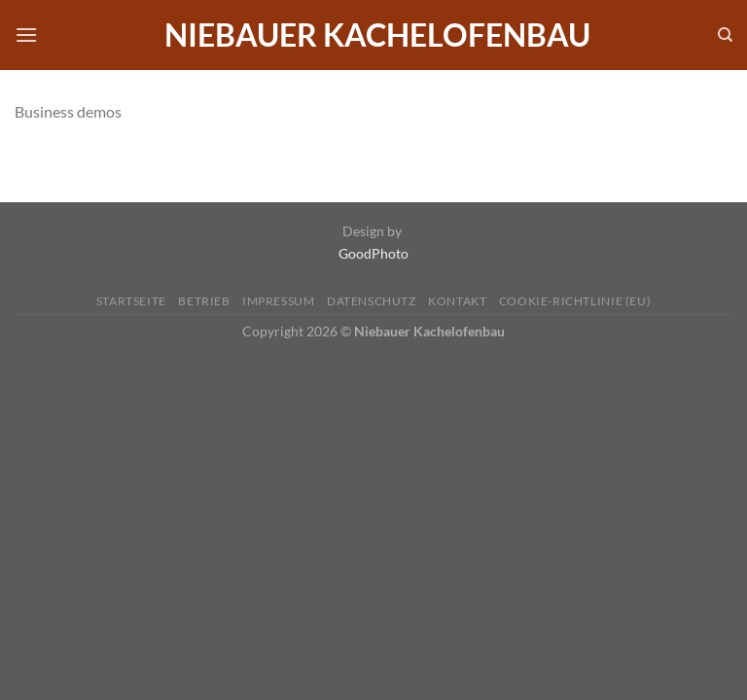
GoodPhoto (373, 253)
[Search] (725, 35)
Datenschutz (372, 301)
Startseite (131, 301)
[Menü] (26, 35)
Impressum (279, 301)
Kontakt (457, 301)
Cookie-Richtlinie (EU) (575, 301)
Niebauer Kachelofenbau (377, 35)
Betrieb (204, 301)
